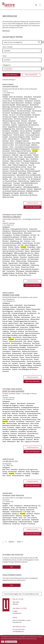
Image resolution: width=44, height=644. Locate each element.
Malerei (27, 251)
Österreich (25, 425)
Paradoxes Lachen (34, 257)
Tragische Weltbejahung (10, 522)
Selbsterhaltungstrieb (34, 171)
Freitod (5, 139)
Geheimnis (19, 239)
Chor (21, 109)
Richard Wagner (14, 169)
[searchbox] (22, 51)
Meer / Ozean (19, 157)
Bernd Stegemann (8, 311)
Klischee (17, 247)
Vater (21, 437)
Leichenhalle (27, 474)
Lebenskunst (6, 155)
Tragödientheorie (35, 181)
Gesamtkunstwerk (8, 143)
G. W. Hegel (27, 512)
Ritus (22, 169)
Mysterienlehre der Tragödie (16, 159)
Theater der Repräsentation (11, 359)
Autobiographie (7, 464)
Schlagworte (6, 65)
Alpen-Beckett (21, 403)
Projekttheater (16, 351)
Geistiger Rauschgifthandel (11, 327)
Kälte (39, 419)
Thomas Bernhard (33, 433)
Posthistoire (12, 349)
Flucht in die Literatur (20, 415)
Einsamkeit (22, 413)
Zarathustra (15, 195)
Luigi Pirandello (35, 249)
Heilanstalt (6, 419)
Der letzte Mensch (22, 508)
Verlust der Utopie (19, 185)
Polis (33, 516)
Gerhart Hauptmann (9, 329)
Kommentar (6, 500)
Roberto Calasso (30, 169)
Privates (36, 425)
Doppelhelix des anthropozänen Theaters (20, 127)
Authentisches (21, 309)
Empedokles (15, 131)
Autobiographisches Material (30, 407)
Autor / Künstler (8, 47)
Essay (4, 299)
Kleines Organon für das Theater (21, 151)
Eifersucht (15, 413)
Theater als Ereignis (12, 217)
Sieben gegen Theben (25, 173)
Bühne (16, 109)
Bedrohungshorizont (23, 105)
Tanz (15, 177)
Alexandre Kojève (8, 305)
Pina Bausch (6, 261)
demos (13, 508)
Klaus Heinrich (17, 337)
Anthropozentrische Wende (20, 99)
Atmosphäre (29, 103)
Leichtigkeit (35, 474)
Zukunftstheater (10, 87)
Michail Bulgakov (8, 253)
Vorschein (30, 189)
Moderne (37, 514)
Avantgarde (37, 103)
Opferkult (5, 163)
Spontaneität (26, 520)
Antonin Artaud (7, 101)
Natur (28, 159)
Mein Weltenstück (24, 423)
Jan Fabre (37, 243)
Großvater (35, 417)
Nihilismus (36, 255)
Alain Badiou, (7, 215)
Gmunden (16, 417)
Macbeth (36, 155)
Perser (18, 163)
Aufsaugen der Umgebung (10, 405)
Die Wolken (24, 237)
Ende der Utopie (7, 321)
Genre (4, 56)
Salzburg (30, 427)
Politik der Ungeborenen (20, 165)
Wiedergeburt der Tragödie (11, 193)
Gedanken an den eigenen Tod (28, 470)
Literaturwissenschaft (16, 341)
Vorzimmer (29, 439)
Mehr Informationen (11, 642)
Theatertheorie (10, 299)
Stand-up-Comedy (15, 265)
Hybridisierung (14, 241)
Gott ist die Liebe (25, 417)
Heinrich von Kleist (8, 145)
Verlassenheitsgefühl (19, 439)
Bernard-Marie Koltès (34, 231)
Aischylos (5, 97)
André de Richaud (8, 459)
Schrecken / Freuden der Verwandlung (14, 171)
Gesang (5, 472)
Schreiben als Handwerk (10, 429)
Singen (35, 173)
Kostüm (5, 249)
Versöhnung (19, 273)
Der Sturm (12, 115)
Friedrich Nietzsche (14, 139)
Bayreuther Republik (9, 105)
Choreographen (7, 235)
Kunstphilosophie (23, 153)
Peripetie (12, 163)
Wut (22, 441)
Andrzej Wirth (18, 305)
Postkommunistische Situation (26, 349)
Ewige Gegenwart (29, 323)
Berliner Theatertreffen (33, 309)
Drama (34, 317)
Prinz (31, 425)
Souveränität (17, 520)
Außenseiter (29, 405)
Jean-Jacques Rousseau (10, 245)
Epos (21, 323)
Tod (10, 179)
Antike (11, 506)
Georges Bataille (34, 327)
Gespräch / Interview (9, 223)
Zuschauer (6, 371)
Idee (21, 241)
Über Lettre (16, 602)
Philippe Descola (35, 163)
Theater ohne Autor (27, 359)
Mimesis (30, 341)
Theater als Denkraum (32, 357)
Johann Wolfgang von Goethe (27, 335)
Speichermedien (7, 177)
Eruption (10, 415)
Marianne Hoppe (12, 423)
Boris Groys (28, 311)
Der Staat (33, 235)
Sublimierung (35, 265)
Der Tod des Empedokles (24, 115)
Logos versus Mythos (26, 155)
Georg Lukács (24, 327)
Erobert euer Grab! (11, 295)
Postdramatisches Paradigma (17, 347)
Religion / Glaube (21, 427)
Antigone (5, 506)
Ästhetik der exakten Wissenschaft (13, 103)
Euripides (5, 137)
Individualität (7, 514)
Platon (4, 165)
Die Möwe (17, 317)
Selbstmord (14, 431)
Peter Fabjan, (7, 389)
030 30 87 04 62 (20, 629)
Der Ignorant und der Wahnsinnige (13, 411)
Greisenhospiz (12, 472)
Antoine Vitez (33, 229)
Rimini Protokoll (28, 353)
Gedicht (9, 417)
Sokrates (33, 263)
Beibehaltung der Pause (19, 231)
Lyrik (25, 341)
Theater (17, 267)
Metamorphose (29, 157)
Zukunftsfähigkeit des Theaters (28, 369)
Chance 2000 (6, 313)
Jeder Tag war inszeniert (13, 391)
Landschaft (33, 153)
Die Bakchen (36, 115)
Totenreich (22, 363)
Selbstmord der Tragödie (10, 173)
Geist (33, 512)
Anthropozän (28, 97)
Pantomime (23, 257)
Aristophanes (29, 101)
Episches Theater (25, 133)
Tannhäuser (6, 267)
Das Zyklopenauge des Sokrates (21, 113)
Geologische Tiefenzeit (22, 141)
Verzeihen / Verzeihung (28, 524)
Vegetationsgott (7, 185)
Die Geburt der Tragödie (10, 117)
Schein (21, 518)
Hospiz (28, 472)
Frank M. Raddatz (8, 84)
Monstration (22, 255)
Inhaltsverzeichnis (32, 203)
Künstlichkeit (20, 421)
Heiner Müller (36, 143)
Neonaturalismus (17, 343)
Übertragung (20, 271)
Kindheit (11, 247)
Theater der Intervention (25, 177)
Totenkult (15, 363)
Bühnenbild (28, 233)
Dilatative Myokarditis (32, 411)
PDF (12, 567)
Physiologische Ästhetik (26, 345)
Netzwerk (15, 604)
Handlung (21, 331)
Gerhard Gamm (7, 493)
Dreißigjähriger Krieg (9, 129)
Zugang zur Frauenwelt (32, 441)
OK (3, 642)
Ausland (22, 405)
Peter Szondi (25, 163)
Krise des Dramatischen (22, 339)
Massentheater (35, 251)
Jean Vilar (21, 245)
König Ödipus (31, 247)
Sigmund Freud (7, 520)
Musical (29, 255)
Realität (15, 518)
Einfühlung (11, 319)
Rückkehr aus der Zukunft (16, 355)
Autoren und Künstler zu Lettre (21, 620)
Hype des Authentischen (32, 333)
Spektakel (6, 265)
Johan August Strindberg (10, 335)
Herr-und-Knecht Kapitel (23, 145)
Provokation (11, 427)
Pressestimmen (17, 622)
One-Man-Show (7, 257)
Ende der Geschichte (26, 131)
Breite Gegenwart (8, 109)
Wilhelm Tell (24, 193)
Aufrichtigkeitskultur (9, 309)
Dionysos (13, 123)
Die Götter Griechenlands (26, 117)
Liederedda (15, 155)
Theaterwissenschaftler (18, 361)
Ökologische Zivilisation (30, 161)
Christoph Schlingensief (19, 313)
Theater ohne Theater (28, 267)
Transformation (7, 183)
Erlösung (22, 510)
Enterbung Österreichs (34, 413)
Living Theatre (25, 249)
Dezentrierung (33, 508)
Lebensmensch (30, 421)
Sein (25, 518)
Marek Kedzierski (17, 389)
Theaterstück (22, 433)
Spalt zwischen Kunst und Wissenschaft (29, 175)
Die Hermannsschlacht (21, 119)
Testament (14, 433)
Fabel (37, 323)
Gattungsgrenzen (32, 325)
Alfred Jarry (6, 229)
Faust (30, 237)
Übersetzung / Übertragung (26, 435)
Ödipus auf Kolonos (16, 161)
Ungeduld (5, 437)
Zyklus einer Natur (8, 197)
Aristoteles (37, 101)
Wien (18, 441)
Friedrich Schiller (26, 139)
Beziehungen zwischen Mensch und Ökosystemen (18, 107)
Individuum (15, 514)
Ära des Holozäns (18, 101)
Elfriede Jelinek (35, 319)
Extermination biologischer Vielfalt (20, 137)
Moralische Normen (9, 516)
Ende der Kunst (14, 510)
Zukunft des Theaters (25, 275)
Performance (6, 259)
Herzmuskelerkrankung (29, 419)
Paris (4, 476)
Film (34, 237)
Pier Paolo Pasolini (33, 259)
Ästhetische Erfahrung (30, 506)
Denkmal (36, 409)
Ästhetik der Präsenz (24, 307)
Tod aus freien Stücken (19, 179)
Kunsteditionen (17, 613)
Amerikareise (31, 403)
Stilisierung (6, 433)
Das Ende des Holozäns (24, 111)
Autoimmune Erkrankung (10, 409)
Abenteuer (6, 403)
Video (26, 273)
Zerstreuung (13, 275)
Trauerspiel (16, 183)
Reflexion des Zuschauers (30, 351)
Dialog (15, 315)
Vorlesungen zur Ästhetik (18, 189)
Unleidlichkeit (14, 437)
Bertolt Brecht (34, 105)
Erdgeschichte (36, 133)
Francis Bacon (35, 137)
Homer (12, 147)
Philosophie (27, 516)
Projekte (15, 611)
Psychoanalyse (7, 518)
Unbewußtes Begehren (32, 271)
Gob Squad (13, 331)
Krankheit (12, 421)
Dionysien (24, 121)
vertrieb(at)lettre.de (18, 631)
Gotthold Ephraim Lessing (23, 143)
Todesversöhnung (23, 181)
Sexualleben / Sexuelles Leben (27, 431)
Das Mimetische (32, 313)
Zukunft (15, 369)
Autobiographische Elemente (11, 407)
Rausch (30, 167)
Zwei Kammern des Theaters (29, 195)
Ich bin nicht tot (10, 461)
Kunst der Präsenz (14, 249)
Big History (37, 107)
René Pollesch (7, 353)
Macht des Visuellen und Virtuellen (13, 251)
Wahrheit (5, 275)
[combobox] (22, 51)
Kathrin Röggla (7, 337)
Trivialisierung (7, 524)
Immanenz (27, 241)
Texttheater (15, 357)
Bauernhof (22, 409)
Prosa (4, 427)
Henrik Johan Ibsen (18, 333)
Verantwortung (28, 437)
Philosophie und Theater (19, 259)
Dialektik (5, 510)
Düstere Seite (7, 413)
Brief (4, 470)
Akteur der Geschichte (16, 97)
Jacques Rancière (28, 243)
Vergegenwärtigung (8, 273)
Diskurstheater (26, 317)
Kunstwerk (30, 514)
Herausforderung (16, 419)
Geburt (12, 141)
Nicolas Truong (17, 215)
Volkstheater (32, 273)
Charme (29, 409)
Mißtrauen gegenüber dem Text (24, 253)
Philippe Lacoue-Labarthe (10, 345)
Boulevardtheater (18, 233)
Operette (16, 257)
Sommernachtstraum (9, 175)
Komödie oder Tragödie (13, 495)
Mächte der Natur (8, 157)
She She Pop (29, 355)
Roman (9, 476)
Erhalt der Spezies (19, 135)
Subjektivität (26, 265)
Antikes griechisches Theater (19, 229)
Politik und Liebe (21, 261)
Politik (10, 165)
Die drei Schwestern (24, 315)
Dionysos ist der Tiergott (25, 123)
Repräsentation (13, 263)
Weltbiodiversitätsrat (32, 191)
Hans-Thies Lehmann (32, 331)
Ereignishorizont (7, 135)
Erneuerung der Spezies (33, 135)
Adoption (13, 403)
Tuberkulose (13, 435)
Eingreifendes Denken (23, 319)
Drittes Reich (20, 129)
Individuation (35, 149)
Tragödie (29, 363)
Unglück (27, 476)
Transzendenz (11, 271)
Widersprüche (11, 441)
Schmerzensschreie (18, 476)
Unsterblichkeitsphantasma (29, 183)
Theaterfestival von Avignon (11, 269)
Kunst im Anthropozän (9, 153)
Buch (8, 470)
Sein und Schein (32, 518)
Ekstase (27, 129)
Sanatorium (37, 427)
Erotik (4, 415)
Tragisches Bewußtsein (25, 522)
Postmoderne (7, 351)
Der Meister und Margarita (21, 235)
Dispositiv (14, 125)
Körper (39, 247)
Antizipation (33, 99)
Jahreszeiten (6, 151)
